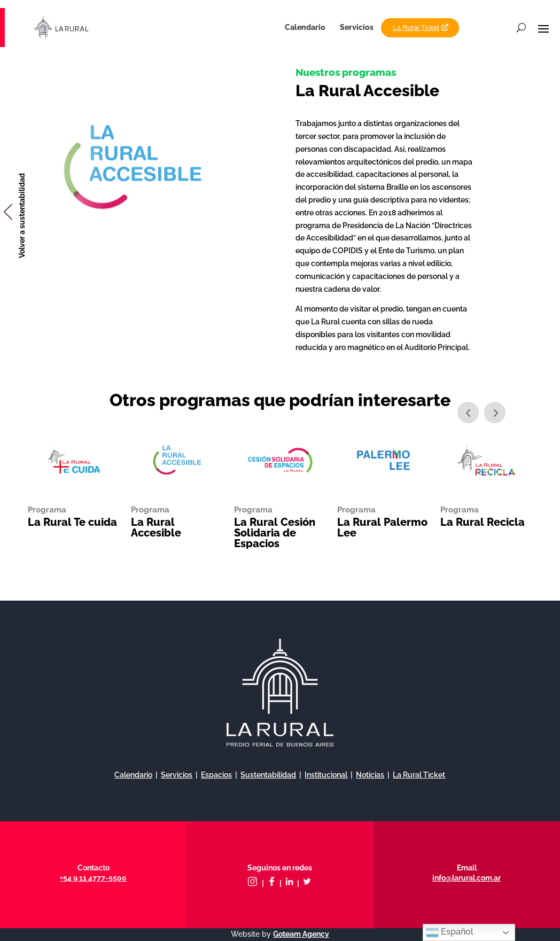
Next (495, 413)
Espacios (216, 775)
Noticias (370, 775)
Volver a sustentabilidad (22, 216)
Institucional (326, 775)
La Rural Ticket (416, 28)
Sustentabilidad (268, 775)
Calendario (305, 27)
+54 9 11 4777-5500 (93, 878)
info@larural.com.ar (466, 878)
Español (450, 932)
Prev (468, 413)
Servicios (357, 27)
